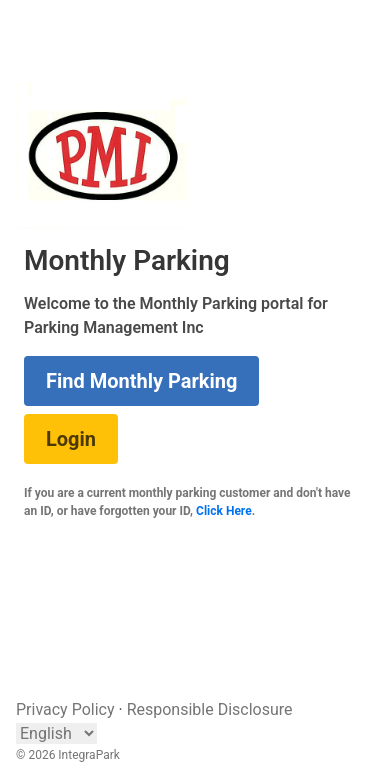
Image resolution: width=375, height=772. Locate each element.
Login (71, 439)
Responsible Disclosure (210, 709)
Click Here (224, 511)
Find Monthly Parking (141, 381)
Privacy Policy (65, 709)
